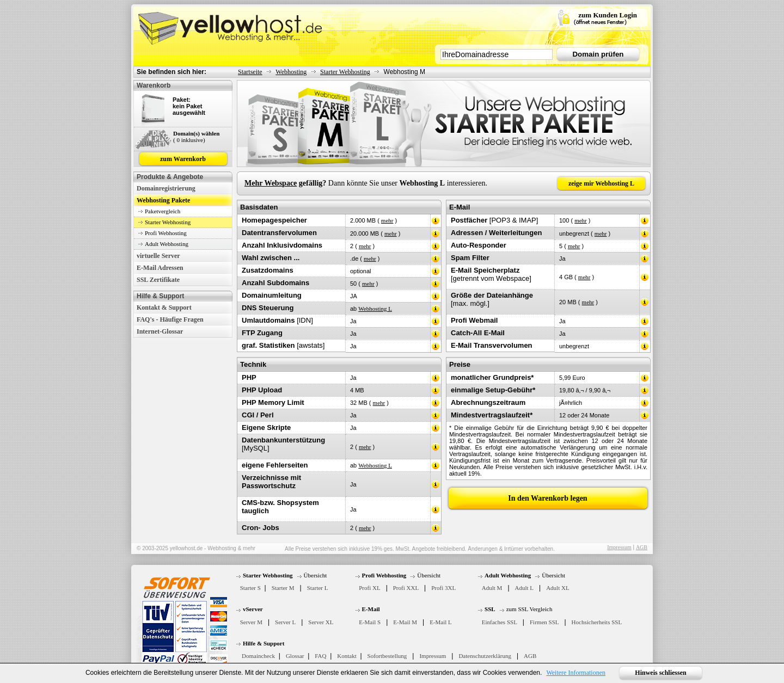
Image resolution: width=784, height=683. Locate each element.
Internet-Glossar (160, 331)
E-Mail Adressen (160, 268)
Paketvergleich (163, 211)
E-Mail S (370, 622)
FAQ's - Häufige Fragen (170, 319)
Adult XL (558, 588)
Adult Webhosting (167, 244)
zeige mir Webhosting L (601, 183)
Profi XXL (406, 588)
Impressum (619, 547)
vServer (253, 609)
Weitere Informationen (576, 673)
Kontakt (347, 656)
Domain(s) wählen (196, 133)
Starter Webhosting (345, 72)
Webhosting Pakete (163, 200)
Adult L (525, 588)
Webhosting (291, 72)
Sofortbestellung (387, 656)
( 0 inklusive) (189, 140)
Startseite (250, 72)
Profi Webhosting (166, 233)
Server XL (321, 622)
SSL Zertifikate (158, 280)
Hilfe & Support (264, 643)
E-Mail (371, 609)
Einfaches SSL (500, 622)
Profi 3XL (443, 588)
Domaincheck (258, 656)
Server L (285, 622)
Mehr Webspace (271, 183)
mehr (387, 220)
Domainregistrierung (166, 188)
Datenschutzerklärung (485, 656)
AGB (642, 547)
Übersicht (316, 575)
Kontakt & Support (164, 307)
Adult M (492, 588)
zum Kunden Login (608, 15)
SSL (490, 609)
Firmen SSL (544, 622)
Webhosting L (375, 309)
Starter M (283, 588)
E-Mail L (441, 622)
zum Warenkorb (183, 159)
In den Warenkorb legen (547, 498)
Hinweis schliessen (660, 673)
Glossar (295, 656)
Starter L (318, 588)
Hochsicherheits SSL (597, 622)
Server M (251, 622)
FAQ (320, 656)
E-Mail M (405, 622)
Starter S (250, 588)
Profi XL (369, 588)
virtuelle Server (158, 256)
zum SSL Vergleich (529, 609)
